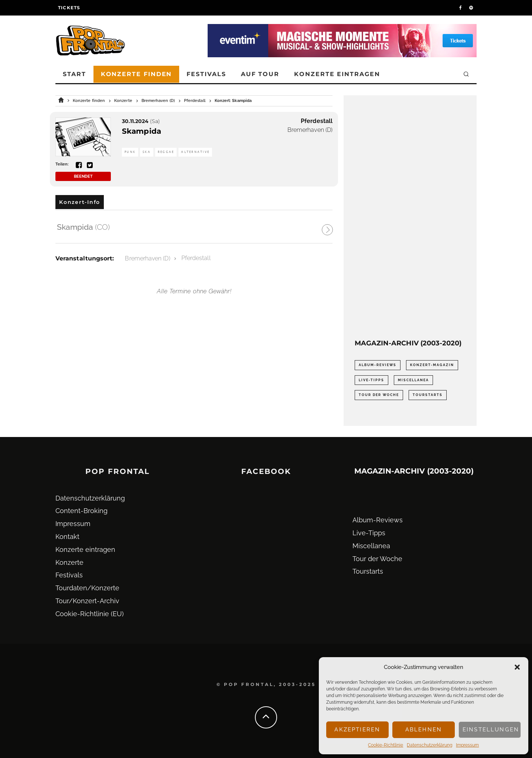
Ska (147, 152)
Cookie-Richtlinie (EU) (90, 614)
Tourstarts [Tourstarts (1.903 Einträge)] (428, 395)
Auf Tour (260, 74)
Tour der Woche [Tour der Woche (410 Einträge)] (379, 395)
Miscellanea (371, 546)
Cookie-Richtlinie (386, 745)
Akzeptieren (357, 730)
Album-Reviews (378, 520)
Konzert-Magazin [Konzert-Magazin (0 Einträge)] (432, 365)
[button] (517, 667)
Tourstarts (368, 571)
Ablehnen (424, 730)
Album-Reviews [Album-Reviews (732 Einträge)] (378, 365)
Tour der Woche (377, 559)
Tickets (69, 8)
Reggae (166, 152)
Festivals (206, 74)
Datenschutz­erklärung (429, 745)
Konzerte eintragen (337, 74)
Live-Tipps (369, 533)
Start (74, 74)
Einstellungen (491, 730)
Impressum (467, 745)
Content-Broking (81, 511)
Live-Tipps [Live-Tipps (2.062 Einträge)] (371, 380)
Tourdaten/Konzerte (87, 588)
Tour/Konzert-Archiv (87, 601)
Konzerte (69, 562)
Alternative (195, 152)
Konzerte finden (137, 74)
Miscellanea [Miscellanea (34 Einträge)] (413, 380)
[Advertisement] (410, 217)
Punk (130, 152)
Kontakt (67, 537)
